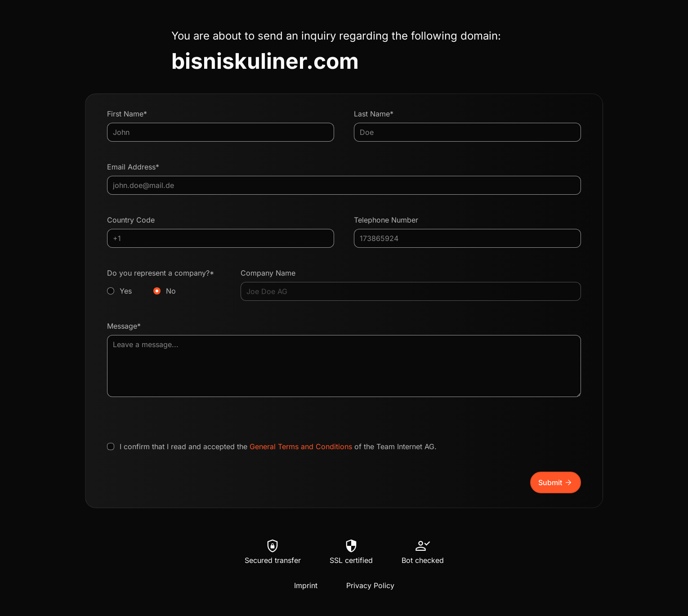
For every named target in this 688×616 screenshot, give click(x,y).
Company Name (268, 273)
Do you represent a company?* (164, 282)
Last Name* (374, 114)
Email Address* (133, 167)
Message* (124, 326)
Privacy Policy (370, 585)
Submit (556, 482)
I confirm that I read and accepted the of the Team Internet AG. (278, 446)
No (171, 291)
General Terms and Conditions (301, 446)
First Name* (127, 114)
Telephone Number (386, 220)
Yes (126, 291)
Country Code (131, 220)
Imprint (306, 585)
